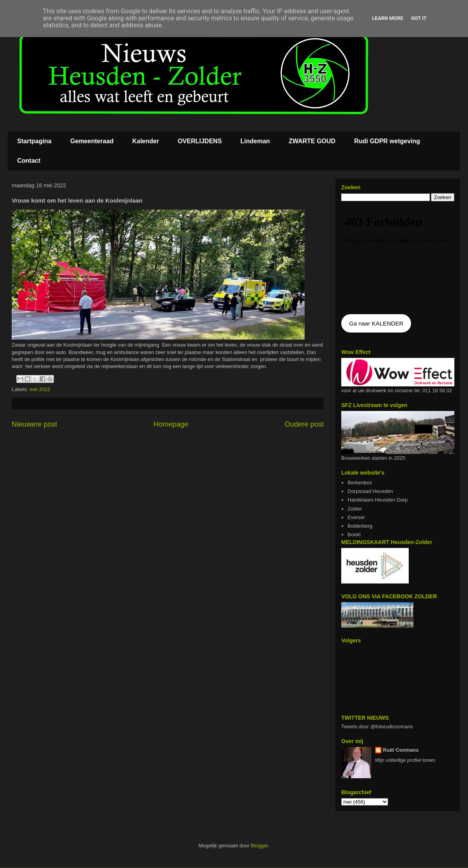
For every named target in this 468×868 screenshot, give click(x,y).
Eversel (356, 517)
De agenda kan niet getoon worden (398, 258)
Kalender (145, 141)
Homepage (171, 424)
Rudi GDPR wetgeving (387, 141)
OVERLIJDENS (200, 141)
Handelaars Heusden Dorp (378, 500)
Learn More (388, 18)
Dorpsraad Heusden (370, 491)
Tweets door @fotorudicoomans (377, 727)
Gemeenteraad (92, 141)
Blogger (259, 846)
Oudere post (304, 424)
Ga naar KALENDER (376, 323)
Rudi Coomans (401, 750)
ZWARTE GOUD (312, 141)
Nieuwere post (34, 424)
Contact (29, 161)
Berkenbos (360, 483)
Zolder (355, 509)
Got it (419, 18)
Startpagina (34, 141)
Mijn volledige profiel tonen (405, 760)
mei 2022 (40, 389)
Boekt (354, 534)
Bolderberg (360, 526)
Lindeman (255, 141)
